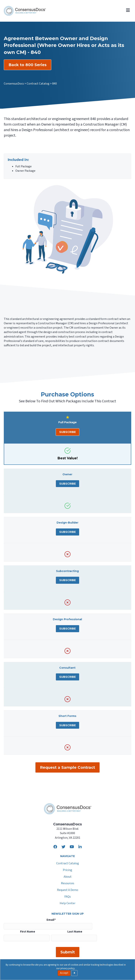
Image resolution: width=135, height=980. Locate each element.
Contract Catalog (68, 864)
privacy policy (67, 968)
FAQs (68, 897)
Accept (64, 973)
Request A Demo (68, 890)
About (68, 877)
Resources (68, 884)
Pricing (67, 870)
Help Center (67, 904)
